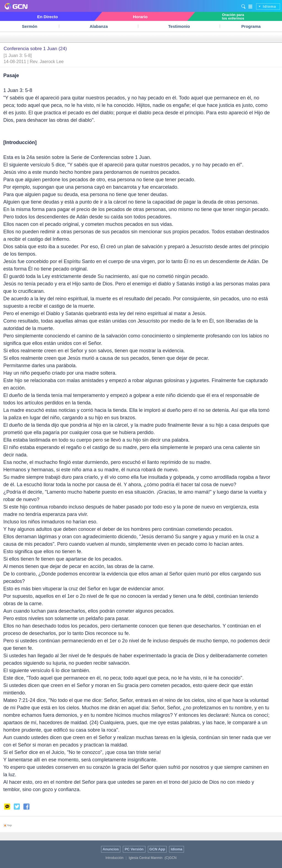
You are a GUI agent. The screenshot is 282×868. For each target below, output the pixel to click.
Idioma (270, 6)
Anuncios (111, 849)
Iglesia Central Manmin (146, 858)
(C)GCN (171, 858)
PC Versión (134, 849)
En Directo (48, 17)
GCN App (157, 849)
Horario (140, 17)
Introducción (114, 858)
